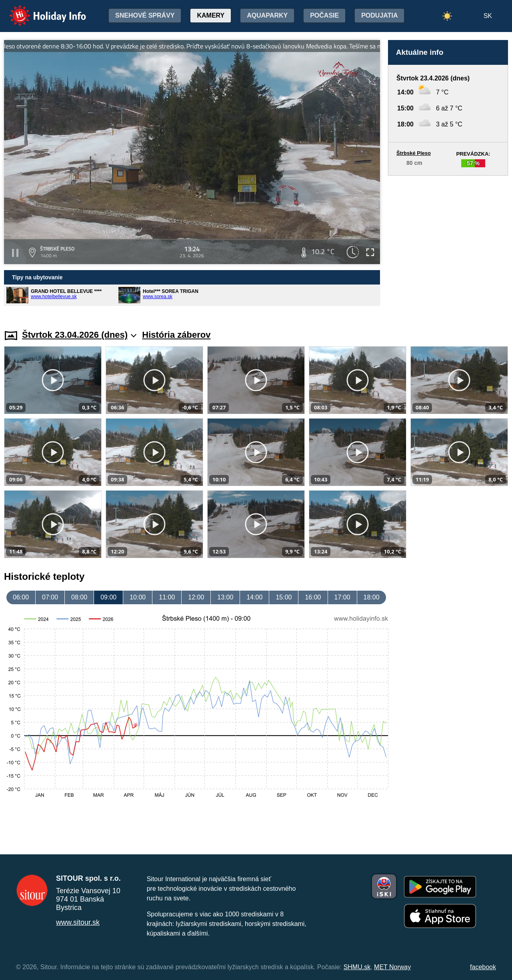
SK (488, 16)
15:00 (284, 597)
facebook (483, 967)
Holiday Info (40, 10)
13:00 (225, 597)
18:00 (372, 597)
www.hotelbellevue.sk (54, 297)
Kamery (211, 15)
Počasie (324, 15)
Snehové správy (145, 15)
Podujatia (379, 15)
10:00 (138, 597)
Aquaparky (267, 15)
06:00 (21, 597)
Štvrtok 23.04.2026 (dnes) (79, 335)
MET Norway (392, 967)
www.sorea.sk (158, 297)
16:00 (313, 597)
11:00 (167, 597)
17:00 (342, 597)
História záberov (176, 335)
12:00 (196, 597)
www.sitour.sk (78, 922)
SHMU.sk (357, 967)
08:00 (79, 597)
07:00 (50, 597)
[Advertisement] (448, 245)
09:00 (108, 597)
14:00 (254, 597)
